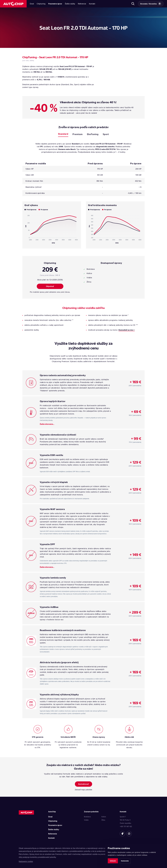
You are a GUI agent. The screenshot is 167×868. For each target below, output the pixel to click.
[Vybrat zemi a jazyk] (151, 4)
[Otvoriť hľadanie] (133, 4)
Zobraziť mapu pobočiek (83, 790)
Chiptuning (41, 4)
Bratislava (87, 817)
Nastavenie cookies (26, 861)
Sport (106, 134)
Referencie (82, 4)
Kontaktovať (84, 784)
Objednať (50, 286)
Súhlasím (113, 861)
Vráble (86, 820)
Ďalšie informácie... (47, 424)
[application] (52, 228)
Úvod (32, 4)
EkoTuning (93, 134)
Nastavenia (125, 861)
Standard (63, 134)
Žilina (103, 820)
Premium (78, 134)
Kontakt (92, 4)
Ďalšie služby (70, 4)
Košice (104, 817)
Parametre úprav (55, 4)
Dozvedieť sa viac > (127, 330)
